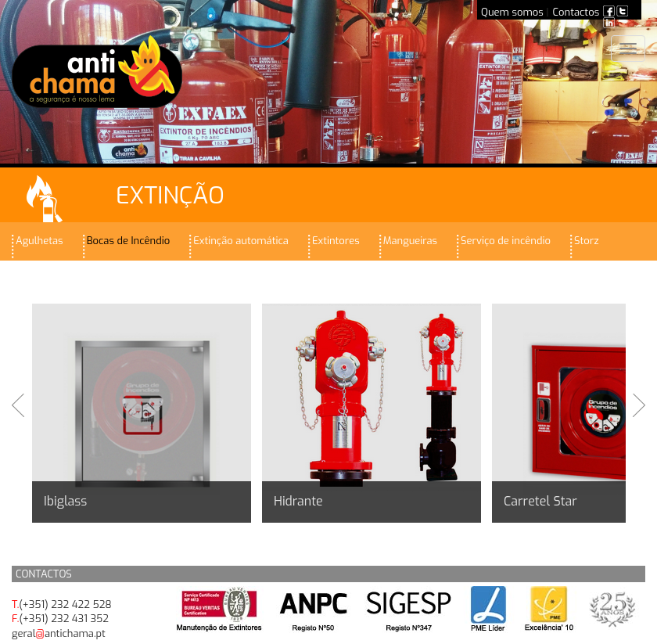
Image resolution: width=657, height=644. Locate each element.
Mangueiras (410, 241)
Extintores (336, 241)
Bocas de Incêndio (129, 241)
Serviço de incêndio (506, 241)
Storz (587, 241)
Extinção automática (241, 241)
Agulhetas (39, 241)
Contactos (576, 12)
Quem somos (512, 12)
